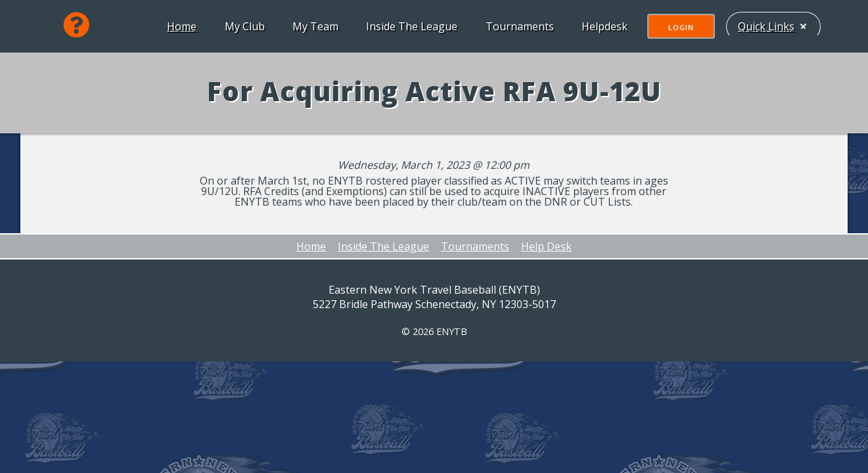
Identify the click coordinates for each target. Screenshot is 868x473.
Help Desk (546, 246)
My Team (314, 26)
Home (180, 26)
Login (680, 27)
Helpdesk (603, 26)
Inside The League (410, 26)
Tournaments (518, 26)
